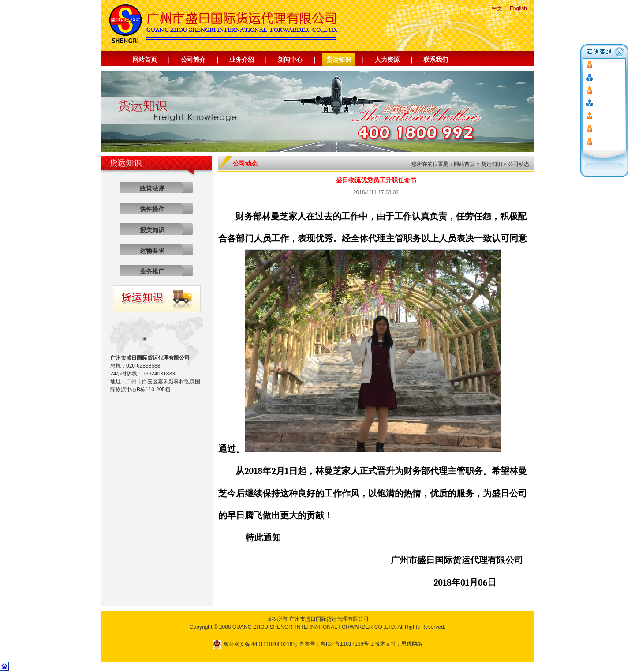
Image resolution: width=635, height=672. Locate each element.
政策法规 (152, 188)
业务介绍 (242, 60)
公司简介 (193, 60)
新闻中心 (290, 60)
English (518, 8)
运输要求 (152, 251)
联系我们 (436, 60)
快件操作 (152, 209)
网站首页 (145, 60)
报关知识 (152, 230)
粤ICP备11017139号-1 (347, 644)
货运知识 (339, 60)
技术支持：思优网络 (399, 644)
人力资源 (387, 60)
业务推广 (152, 271)
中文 (497, 8)
